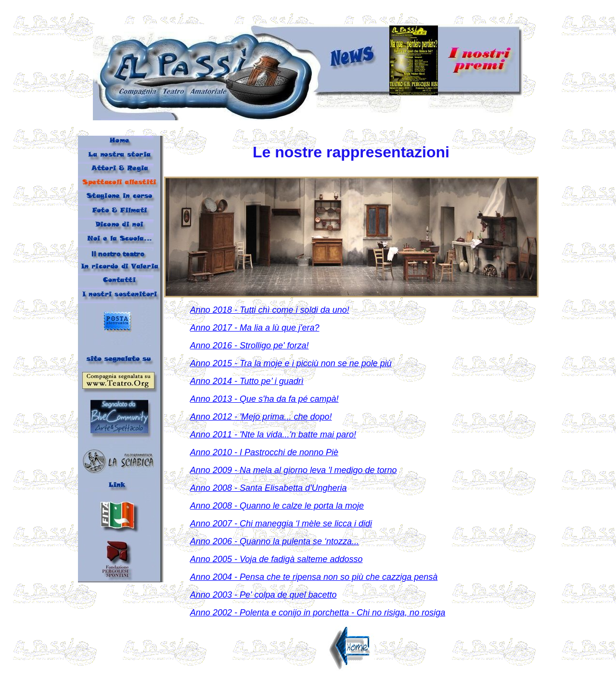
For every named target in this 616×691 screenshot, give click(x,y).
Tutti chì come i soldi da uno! (295, 310)
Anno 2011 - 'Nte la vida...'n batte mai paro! (273, 435)
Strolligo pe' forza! (274, 345)
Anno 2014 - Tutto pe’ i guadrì (247, 381)
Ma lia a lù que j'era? (280, 328)
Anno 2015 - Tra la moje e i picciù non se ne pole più (291, 363)
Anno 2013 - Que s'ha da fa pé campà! (264, 399)
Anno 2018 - (215, 310)
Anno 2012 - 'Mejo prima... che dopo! (261, 417)
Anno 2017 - (215, 328)
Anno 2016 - (215, 345)
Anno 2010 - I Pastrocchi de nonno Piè (264, 452)
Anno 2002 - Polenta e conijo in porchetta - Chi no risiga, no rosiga (318, 613)
